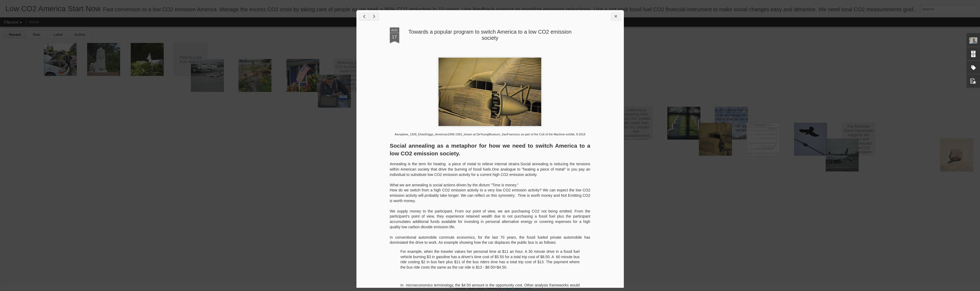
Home (34, 22)
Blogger (507, 288)
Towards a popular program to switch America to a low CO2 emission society (490, 35)
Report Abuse (522, 288)
